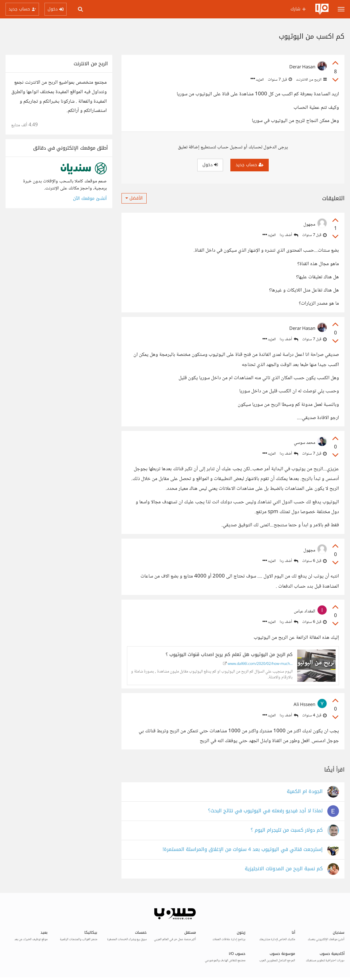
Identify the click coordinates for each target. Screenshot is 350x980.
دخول (210, 165)
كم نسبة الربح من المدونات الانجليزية (284, 869)
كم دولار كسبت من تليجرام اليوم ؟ (287, 830)
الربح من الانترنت (311, 80)
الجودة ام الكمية (305, 792)
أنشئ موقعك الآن (90, 198)
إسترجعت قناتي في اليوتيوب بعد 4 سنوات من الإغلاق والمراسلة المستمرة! (243, 850)
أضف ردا (289, 235)
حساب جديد (250, 165)
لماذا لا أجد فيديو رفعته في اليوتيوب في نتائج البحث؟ (265, 811)
